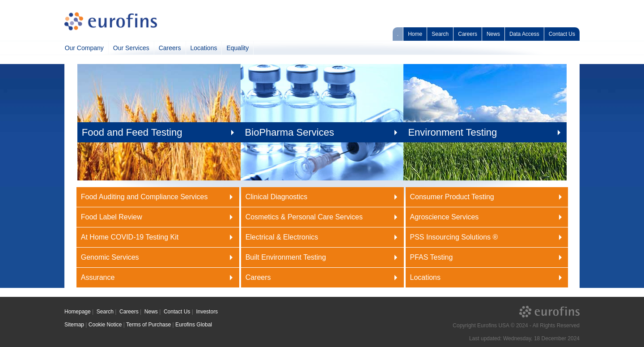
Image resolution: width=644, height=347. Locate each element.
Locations (204, 48)
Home (415, 34)
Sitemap (74, 325)
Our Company (84, 48)
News (493, 34)
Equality (237, 48)
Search (440, 34)
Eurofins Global (194, 325)
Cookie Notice (105, 325)
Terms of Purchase (148, 325)
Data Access (524, 34)
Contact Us (562, 34)
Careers (468, 34)
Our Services (131, 48)
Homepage (78, 312)
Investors (207, 312)
